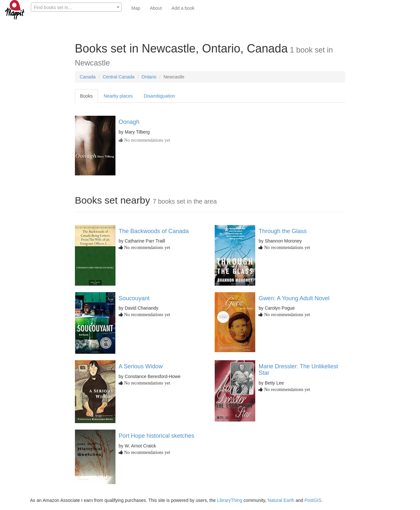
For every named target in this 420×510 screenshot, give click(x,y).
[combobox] (76, 7)
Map (136, 8)
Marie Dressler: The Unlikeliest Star (298, 370)
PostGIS (313, 500)
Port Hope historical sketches (156, 436)
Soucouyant (134, 298)
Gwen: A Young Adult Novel (294, 298)
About (156, 8)
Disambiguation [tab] (159, 96)
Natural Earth (281, 500)
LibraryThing (230, 500)
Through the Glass (282, 231)
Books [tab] (86, 96)
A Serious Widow (141, 366)
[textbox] (76, 7)
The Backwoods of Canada (154, 231)
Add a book (183, 8)
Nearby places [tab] (118, 96)
